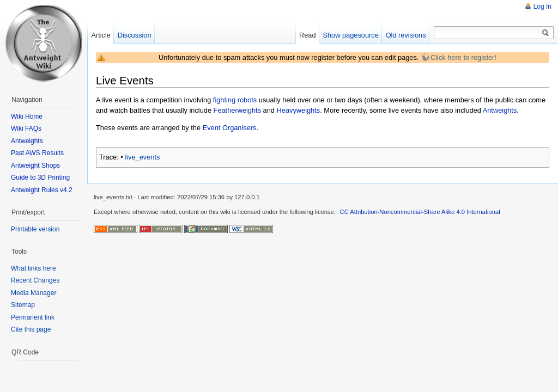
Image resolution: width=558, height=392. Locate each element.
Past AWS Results (37, 153)
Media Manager (34, 293)
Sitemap (23, 305)
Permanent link (33, 317)
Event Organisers (230, 128)
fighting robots (235, 100)
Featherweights (238, 110)
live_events (142, 157)
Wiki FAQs (26, 128)
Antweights (500, 110)
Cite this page (31, 329)
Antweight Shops (35, 166)
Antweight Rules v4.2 (42, 190)
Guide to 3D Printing (40, 177)
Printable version (35, 229)
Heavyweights (299, 110)
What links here (34, 268)
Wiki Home (27, 117)
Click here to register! (463, 57)
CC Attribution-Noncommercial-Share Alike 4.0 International (420, 212)
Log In (542, 7)
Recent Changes (35, 280)
